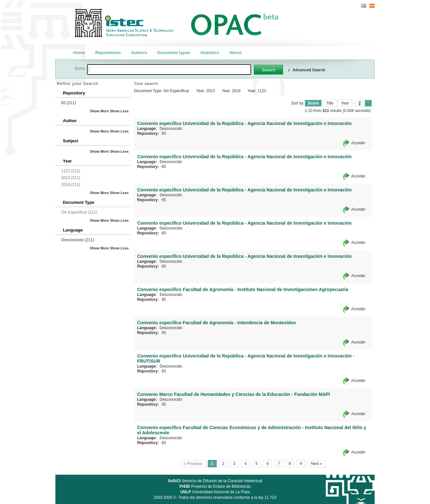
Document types (174, 53)
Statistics (210, 53)
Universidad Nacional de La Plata (215, 492)
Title (330, 103)
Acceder (358, 143)
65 (69, 103)
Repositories (108, 53)
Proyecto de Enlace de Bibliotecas (215, 486)
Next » (316, 464)
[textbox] (169, 70)
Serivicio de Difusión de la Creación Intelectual (215, 481)
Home (79, 53)
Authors (139, 53)
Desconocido (78, 240)
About (236, 53)
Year (345, 103)
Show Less (119, 111)
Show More (100, 111)
